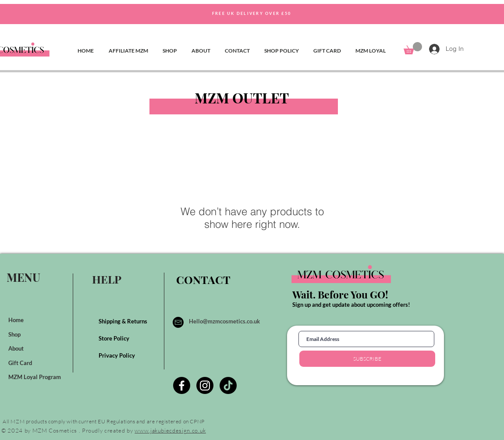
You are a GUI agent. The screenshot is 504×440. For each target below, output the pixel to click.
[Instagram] (205, 385)
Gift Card (21, 363)
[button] (413, 48)
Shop (15, 334)
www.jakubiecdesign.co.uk (170, 430)
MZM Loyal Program (35, 377)
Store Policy (115, 338)
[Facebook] (182, 385)
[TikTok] (228, 385)
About (17, 348)
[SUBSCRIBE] (367, 359)
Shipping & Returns (124, 321)
